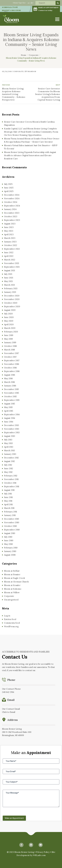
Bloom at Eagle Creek (14, 578)
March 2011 (9, 508)
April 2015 (9, 411)
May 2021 (8, 281)
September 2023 (12, 220)
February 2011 (10, 512)
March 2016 (9, 382)
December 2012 (11, 458)
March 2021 (9, 285)
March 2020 (10, 328)
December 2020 (12, 296)
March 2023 (10, 238)
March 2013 (9, 450)
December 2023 (12, 213)
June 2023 (9, 227)
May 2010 (8, 544)
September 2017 (12, 360)
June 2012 (9, 468)
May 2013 (8, 443)
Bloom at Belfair (12, 571)
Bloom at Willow (12, 592)
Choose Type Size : (20, 3)
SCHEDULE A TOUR (10, 7)
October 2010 (10, 526)
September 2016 (12, 371)
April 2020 (9, 324)
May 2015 (8, 407)
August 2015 (9, 404)
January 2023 (10, 242)
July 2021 (8, 274)
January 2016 (10, 386)
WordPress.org (11, 626)
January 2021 (10, 292)
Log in (7, 616)
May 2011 (8, 501)
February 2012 (11, 476)
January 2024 (10, 209)
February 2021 (11, 288)
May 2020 (9, 321)
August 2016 (10, 375)
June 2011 (8, 497)
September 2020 (12, 306)
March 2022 (10, 260)
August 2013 (10, 436)
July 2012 (8, 465)
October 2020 (11, 303)
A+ (32, 3)
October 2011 (10, 483)
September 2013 (12, 432)
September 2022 (12, 249)
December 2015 (11, 389)
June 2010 (9, 540)
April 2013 (9, 447)
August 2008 (10, 555)
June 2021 (9, 278)
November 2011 (11, 479)
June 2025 (9, 188)
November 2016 (12, 364)
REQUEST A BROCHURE (11, 10)
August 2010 (10, 533)
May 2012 (8, 472)
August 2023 (10, 224)
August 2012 (9, 461)
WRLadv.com (39, 855)
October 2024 (11, 202)
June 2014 (9, 422)
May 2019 (8, 339)
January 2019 (10, 342)
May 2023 (9, 231)
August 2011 (9, 490)
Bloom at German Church (16, 582)
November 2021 (11, 263)
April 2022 (9, 256)
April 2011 (8, 504)
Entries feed (10, 619)
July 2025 (8, 184)
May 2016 (8, 378)
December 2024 (12, 195)
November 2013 (12, 429)
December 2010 (11, 519)
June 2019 (9, 335)
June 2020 (9, 317)
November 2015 (11, 393)
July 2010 (8, 537)
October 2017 (10, 357)
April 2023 (9, 234)
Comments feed (12, 623)
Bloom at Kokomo (13, 589)
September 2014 (12, 414)
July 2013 (8, 440)
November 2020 (12, 299)
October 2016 (10, 368)
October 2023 (11, 216)
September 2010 (12, 530)
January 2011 (10, 515)
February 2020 (11, 332)
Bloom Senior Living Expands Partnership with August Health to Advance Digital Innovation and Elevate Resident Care (30, 155)
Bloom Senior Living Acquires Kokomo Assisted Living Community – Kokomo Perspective (14, 94)
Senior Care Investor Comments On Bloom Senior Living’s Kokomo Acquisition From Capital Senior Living (48, 94)
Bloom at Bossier (12, 574)
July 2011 (8, 494)
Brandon (32, 71)
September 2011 (12, 486)
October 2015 (10, 396)
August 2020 (10, 310)
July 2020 (8, 314)
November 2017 (11, 353)
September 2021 (12, 267)
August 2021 (9, 270)
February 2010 (11, 548)
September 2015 (12, 400)
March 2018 (9, 350)
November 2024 (12, 198)
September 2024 (12, 206)
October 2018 (10, 346)
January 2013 (10, 454)
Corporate (18, 71)
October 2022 (11, 245)
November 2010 (12, 522)
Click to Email (9, 712)
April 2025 (9, 191)
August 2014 (10, 418)
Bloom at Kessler (12, 585)
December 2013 (11, 425)
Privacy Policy (43, 852)
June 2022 (9, 252)
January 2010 (10, 551)
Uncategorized (11, 600)
